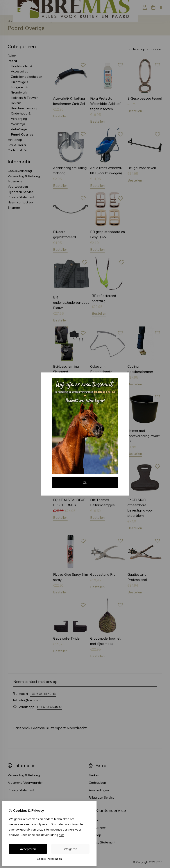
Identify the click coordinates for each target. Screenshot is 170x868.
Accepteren (28, 849)
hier (61, 835)
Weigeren (71, 849)
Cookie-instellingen (49, 859)
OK (85, 483)
